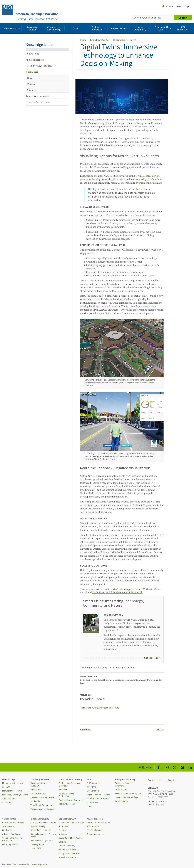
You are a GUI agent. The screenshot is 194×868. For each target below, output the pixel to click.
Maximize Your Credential (98, 798)
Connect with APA (163, 28)
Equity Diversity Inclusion (70, 853)
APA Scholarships (95, 830)
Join (178, 6)
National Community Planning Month (43, 835)
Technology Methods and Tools (103, 708)
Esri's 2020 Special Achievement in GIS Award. (117, 592)
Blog (30, 78)
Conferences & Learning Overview (70, 784)
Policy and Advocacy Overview (124, 784)
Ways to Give (93, 826)
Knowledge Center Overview (39, 784)
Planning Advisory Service (39, 102)
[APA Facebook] (159, 767)
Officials (62, 842)
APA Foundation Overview (99, 822)
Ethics (90, 806)
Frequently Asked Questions (15, 795)
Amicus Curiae (121, 801)
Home (83, 40)
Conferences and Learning (56, 28)
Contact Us (154, 780)
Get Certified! (93, 791)
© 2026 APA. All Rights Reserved (14, 864)
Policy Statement (33, 864)
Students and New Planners (71, 838)
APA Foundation (185, 28)
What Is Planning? (38, 826)
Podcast (32, 84)
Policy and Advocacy (99, 28)
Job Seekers (8, 826)
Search (183, 18)
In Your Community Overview (43, 822)
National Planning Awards (42, 841)
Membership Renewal (12, 791)
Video (30, 90)
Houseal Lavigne (151, 176)
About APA (167, 6)
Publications (32, 54)
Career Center (120, 28)
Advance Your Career (12, 834)
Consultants (36, 848)
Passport (63, 790)
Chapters (63, 830)
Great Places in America (41, 830)
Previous (86, 729)
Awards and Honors (67, 850)
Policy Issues (121, 790)
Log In (187, 6)
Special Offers (9, 798)
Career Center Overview (13, 822)
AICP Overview (94, 783)
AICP (79, 28)
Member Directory (67, 846)
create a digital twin (144, 179)
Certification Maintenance (98, 795)
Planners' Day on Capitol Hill (71, 800)
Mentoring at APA (10, 844)
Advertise (45, 864)
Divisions (63, 834)
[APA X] (175, 767)
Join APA (6, 787)
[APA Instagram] (182, 767)
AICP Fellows (93, 802)
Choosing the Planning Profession (12, 839)
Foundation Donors (95, 834)
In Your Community (142, 28)
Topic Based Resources (38, 96)
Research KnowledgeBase (39, 66)
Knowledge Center (35, 28)
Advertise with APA (67, 857)
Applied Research (35, 60)
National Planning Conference (66, 795)
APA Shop (7, 802)
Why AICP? (91, 787)
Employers (7, 830)
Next (160, 729)
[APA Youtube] (167, 767)
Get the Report (152, 658)
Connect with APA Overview (71, 822)
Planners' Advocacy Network (128, 793)
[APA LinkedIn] (190, 767)
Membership (13, 28)
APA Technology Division (126, 589)
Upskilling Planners (67, 804)
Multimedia (32, 72)
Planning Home (37, 844)
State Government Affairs (127, 797)
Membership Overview (13, 783)
